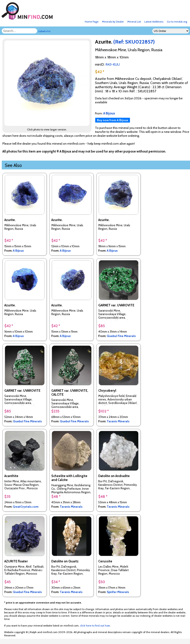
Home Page (92, 22)
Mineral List (134, 22)
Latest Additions (154, 22)
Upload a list (44, 31)
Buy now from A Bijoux (113, 120)
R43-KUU (113, 64)
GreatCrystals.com (26, 507)
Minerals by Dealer (113, 22)
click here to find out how (95, 626)
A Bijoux (18, 251)
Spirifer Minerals (118, 592)
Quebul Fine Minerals (121, 336)
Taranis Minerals (118, 421)
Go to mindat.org (177, 22)
